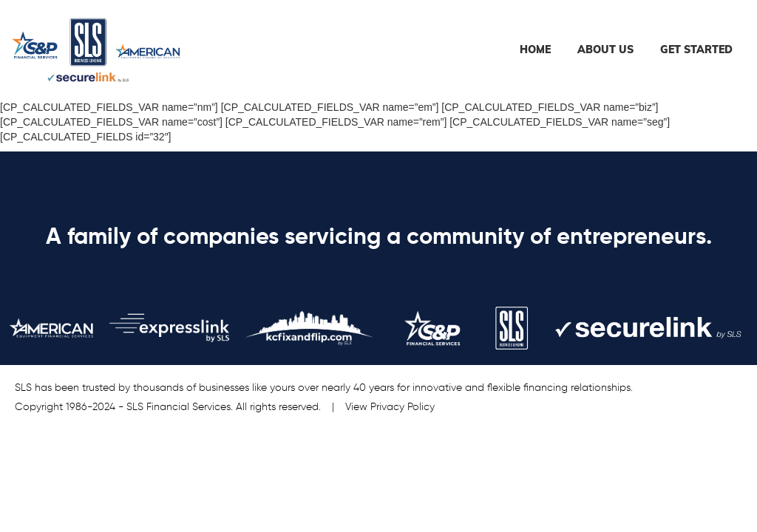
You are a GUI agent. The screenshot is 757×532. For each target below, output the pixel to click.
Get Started (696, 50)
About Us (605, 50)
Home (535, 50)
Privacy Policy (403, 407)
